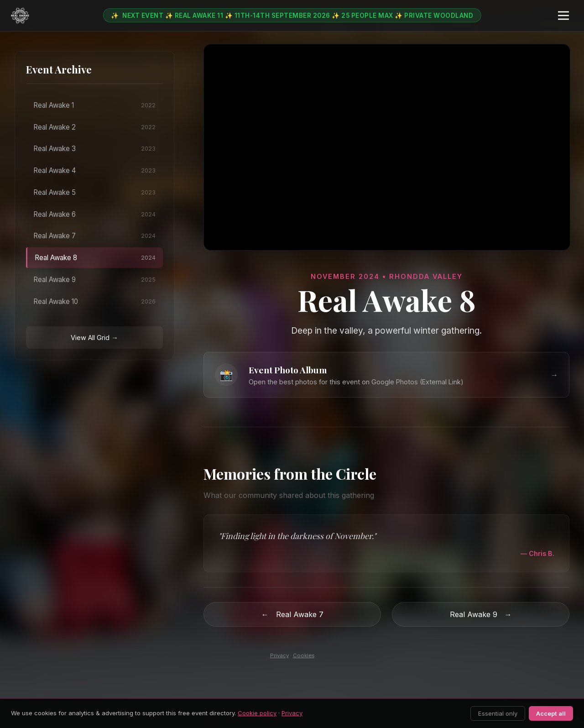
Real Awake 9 (94, 280)
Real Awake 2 (94, 127)
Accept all (551, 713)
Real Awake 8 (95, 258)
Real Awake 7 (94, 236)
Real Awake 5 (94, 192)
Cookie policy (257, 713)
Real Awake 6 (94, 214)
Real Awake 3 (94, 149)
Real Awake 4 (94, 170)
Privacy (279, 655)
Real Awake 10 (94, 301)
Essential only (498, 713)
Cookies (304, 655)
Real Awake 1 (94, 105)
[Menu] (563, 16)
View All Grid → (94, 338)
